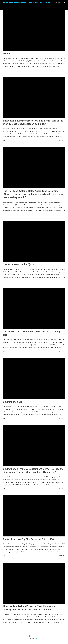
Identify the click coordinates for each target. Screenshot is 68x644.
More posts (62, 631)
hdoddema (37, 638)
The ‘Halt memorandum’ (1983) (20, 264)
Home (5, 6)
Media (6, 53)
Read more (62, 70)
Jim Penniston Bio (13, 402)
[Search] (58, 3)
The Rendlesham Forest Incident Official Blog (28, 3)
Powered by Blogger (34, 636)
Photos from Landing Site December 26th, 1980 (28, 539)
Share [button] (5, 70)
